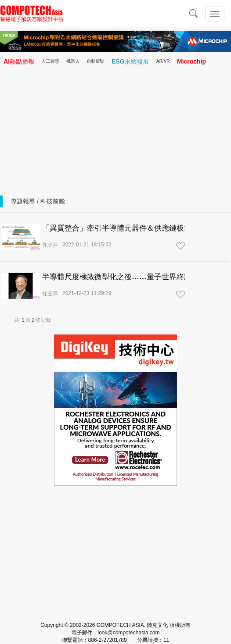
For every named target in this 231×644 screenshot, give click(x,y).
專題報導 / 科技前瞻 (38, 201)
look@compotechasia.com (129, 633)
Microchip (191, 61)
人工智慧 (51, 61)
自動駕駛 (96, 61)
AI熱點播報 (19, 61)
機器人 (73, 61)
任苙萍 (50, 245)
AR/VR (163, 61)
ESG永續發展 (130, 61)
